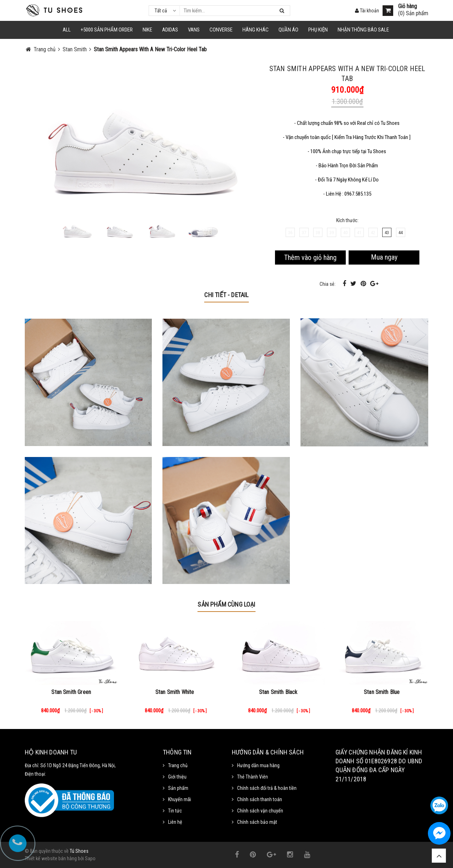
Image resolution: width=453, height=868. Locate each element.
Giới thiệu (177, 777)
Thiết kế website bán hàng (51, 858)
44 (401, 233)
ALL (67, 30)
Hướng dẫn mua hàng (258, 765)
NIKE (147, 30)
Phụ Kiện (318, 30)
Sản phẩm (178, 788)
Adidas (170, 30)
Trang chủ (178, 765)
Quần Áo (288, 30)
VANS (194, 30)
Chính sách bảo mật (257, 822)
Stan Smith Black (278, 692)
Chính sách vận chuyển (260, 811)
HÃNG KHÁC (256, 30)
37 (304, 233)
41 (359, 233)
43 (387, 233)
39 (332, 233)
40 (345, 233)
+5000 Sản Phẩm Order (107, 30)
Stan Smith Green (71, 692)
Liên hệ (175, 822)
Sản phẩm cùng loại (226, 604)
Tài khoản (367, 11)
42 (373, 233)
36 (290, 233)
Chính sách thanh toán (260, 799)
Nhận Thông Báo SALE (363, 30)
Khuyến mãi (180, 799)
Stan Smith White (175, 692)
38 (318, 233)
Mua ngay (384, 257)
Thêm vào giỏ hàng (310, 257)
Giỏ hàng (408, 6)
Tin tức (175, 811)
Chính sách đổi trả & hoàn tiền (267, 788)
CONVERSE (221, 30)
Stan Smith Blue (382, 692)
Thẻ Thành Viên (253, 777)
